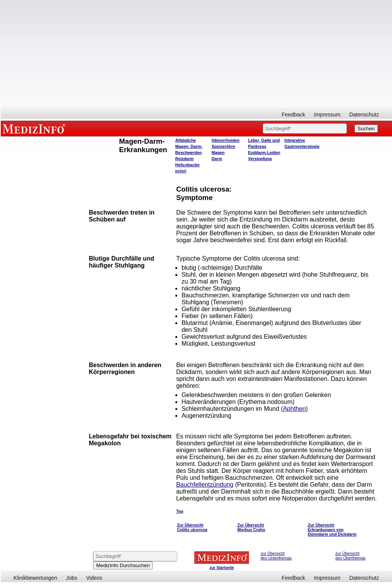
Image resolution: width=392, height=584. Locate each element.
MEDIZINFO (35, 128)
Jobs (72, 578)
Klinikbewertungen (35, 578)
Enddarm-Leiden (264, 153)
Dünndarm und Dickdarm (332, 534)
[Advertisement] (196, 54)
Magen (218, 153)
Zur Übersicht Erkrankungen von (326, 527)
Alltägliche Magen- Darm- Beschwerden (189, 146)
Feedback (293, 115)
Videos (94, 578)
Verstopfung (260, 159)
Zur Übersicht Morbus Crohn (251, 527)
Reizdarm (185, 159)
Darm (217, 159)
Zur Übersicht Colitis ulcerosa (192, 527)
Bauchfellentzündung (205, 485)
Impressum (327, 115)
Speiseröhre (224, 146)
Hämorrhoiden (226, 140)
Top (180, 511)
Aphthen (294, 409)
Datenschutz (364, 115)
